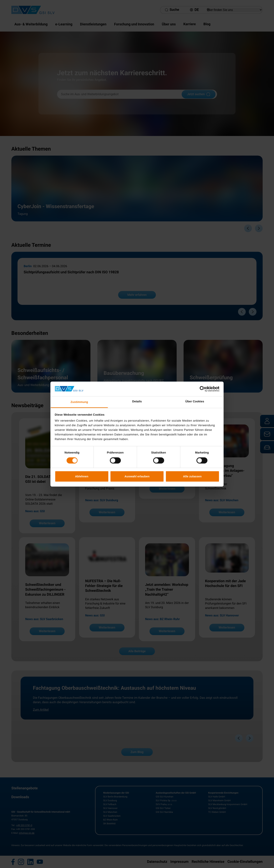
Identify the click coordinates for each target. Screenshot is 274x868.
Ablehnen (82, 476)
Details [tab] (137, 401)
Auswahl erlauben (137, 476)
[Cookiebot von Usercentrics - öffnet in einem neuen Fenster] (203, 389)
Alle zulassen (192, 476)
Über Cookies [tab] (195, 401)
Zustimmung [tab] (79, 402)
